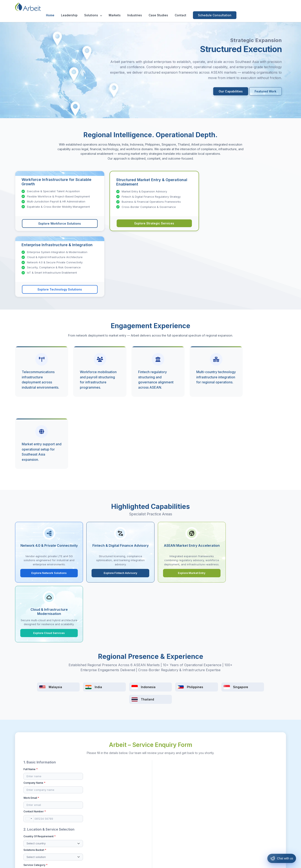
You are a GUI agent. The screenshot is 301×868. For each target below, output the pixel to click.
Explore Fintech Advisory (116, 445)
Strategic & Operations (123, 810)
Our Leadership (72, 803)
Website (251, 642)
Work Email (31, 584)
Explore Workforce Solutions (59, 224)
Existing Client (171, 648)
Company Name (97, 569)
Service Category (35, 624)
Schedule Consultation (259, 7)
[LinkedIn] (263, 796)
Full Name (31, 569)
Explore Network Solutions (48, 445)
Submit (151, 673)
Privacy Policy (171, 862)
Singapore (160, 830)
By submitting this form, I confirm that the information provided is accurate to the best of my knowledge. (146, 662)
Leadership (114, 7)
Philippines (160, 824)
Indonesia (160, 817)
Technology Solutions (122, 817)
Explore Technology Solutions (242, 225)
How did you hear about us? (175, 636)
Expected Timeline (168, 619)
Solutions (138, 7)
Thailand (159, 837)
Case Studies (203, 7)
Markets (159, 7)
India (156, 810)
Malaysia (159, 803)
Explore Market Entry (185, 445)
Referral (167, 642)
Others (208, 648)
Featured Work (265, 92)
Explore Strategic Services (150, 224)
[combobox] (92, 591)
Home (95, 7)
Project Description (170, 569)
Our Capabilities (231, 92)
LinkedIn (209, 642)
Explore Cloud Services (253, 445)
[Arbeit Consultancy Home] (35, 7)
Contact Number (98, 584)
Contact (225, 7)
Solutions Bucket (98, 609)
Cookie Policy (194, 862)
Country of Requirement (40, 609)
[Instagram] (255, 796)
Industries (179, 7)
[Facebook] (247, 796)
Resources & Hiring (120, 803)
